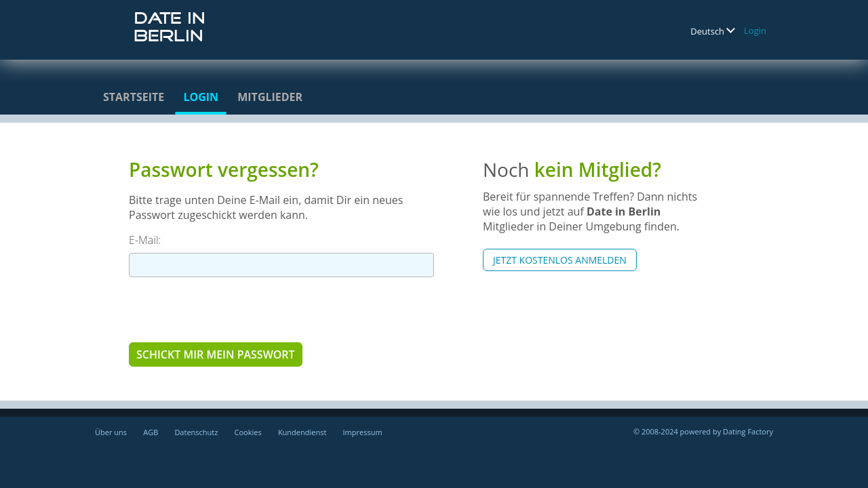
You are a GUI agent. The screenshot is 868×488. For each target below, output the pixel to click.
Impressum (363, 432)
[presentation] (232, 309)
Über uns (111, 432)
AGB (151, 432)
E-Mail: (145, 240)
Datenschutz (196, 432)
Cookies (248, 432)
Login (755, 30)
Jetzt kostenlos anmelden (560, 260)
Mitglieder (270, 97)
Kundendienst (302, 432)
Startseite (134, 97)
